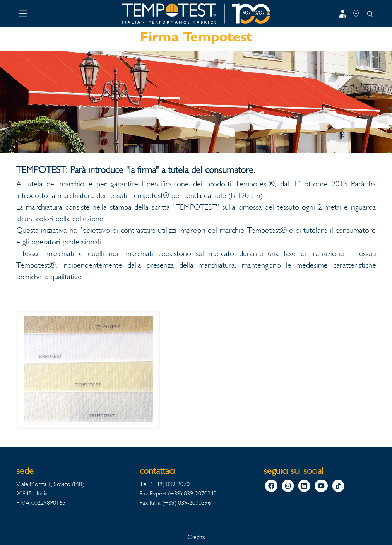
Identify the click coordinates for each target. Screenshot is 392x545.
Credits (196, 537)
